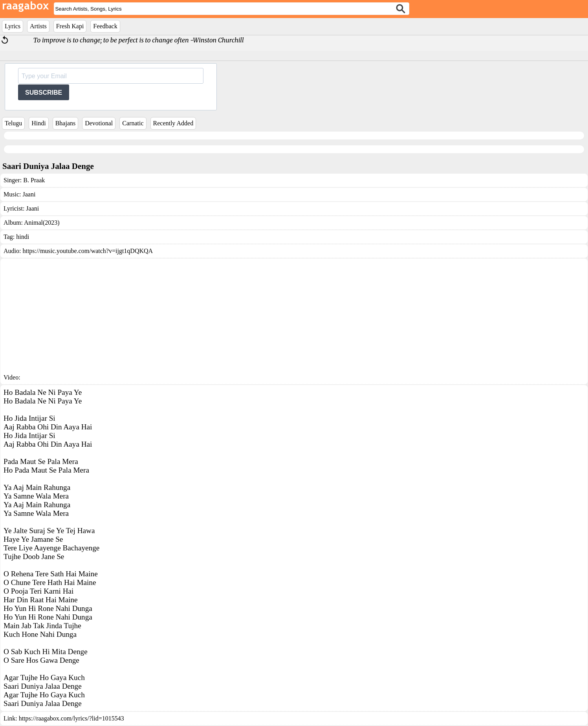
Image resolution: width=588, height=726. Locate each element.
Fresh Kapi (70, 26)
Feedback (105, 26)
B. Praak (34, 180)
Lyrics (13, 26)
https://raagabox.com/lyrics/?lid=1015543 (71, 718)
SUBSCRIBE (44, 93)
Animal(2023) (42, 223)
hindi (23, 237)
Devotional (99, 123)
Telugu (13, 123)
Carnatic (133, 123)
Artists (38, 26)
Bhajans (66, 123)
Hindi (38, 123)
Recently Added (173, 123)
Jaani (29, 194)
